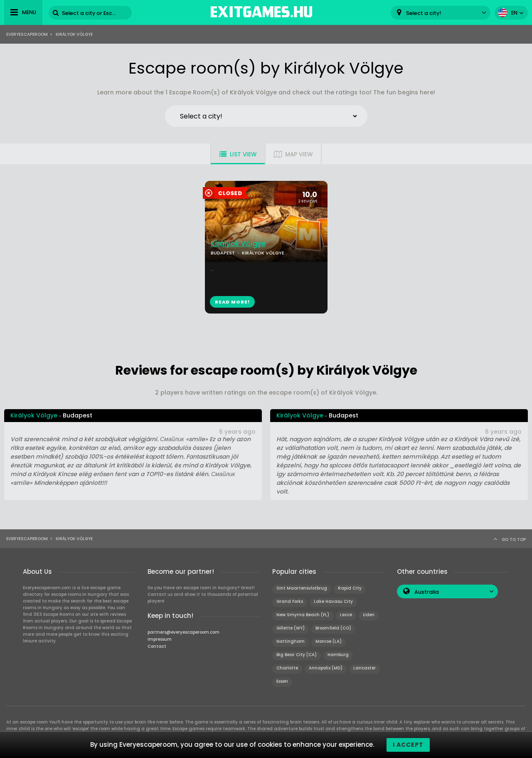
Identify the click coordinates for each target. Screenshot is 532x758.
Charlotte (287, 668)
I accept (408, 745)
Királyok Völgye (238, 244)
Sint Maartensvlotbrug (302, 588)
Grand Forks (290, 601)
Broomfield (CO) (333, 628)
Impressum (160, 639)
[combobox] (441, 13)
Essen (282, 681)
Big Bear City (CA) (297, 655)
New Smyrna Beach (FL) (303, 615)
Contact (157, 646)
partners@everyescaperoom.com (183, 632)
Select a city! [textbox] (424, 13)
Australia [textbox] (427, 592)
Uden (369, 615)
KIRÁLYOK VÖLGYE (263, 253)
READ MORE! (232, 302)
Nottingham (291, 641)
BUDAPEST (223, 253)
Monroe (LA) (329, 641)
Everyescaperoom (27, 34)
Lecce (346, 615)
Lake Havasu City (333, 601)
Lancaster (365, 668)
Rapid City (350, 588)
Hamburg (338, 655)
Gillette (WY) (291, 628)
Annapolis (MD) (326, 668)
